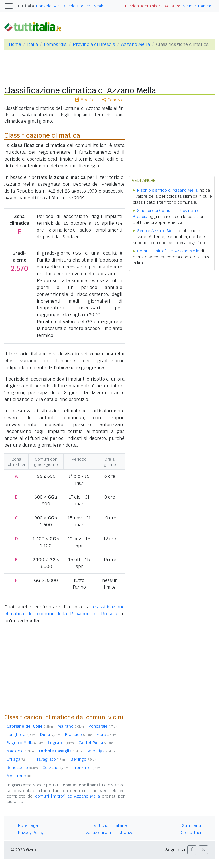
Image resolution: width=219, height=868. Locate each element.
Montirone (21, 776)
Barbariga (101, 751)
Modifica (86, 100)
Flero (107, 735)
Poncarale (103, 726)
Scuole (189, 6)
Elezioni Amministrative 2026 (153, 6)
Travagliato (51, 759)
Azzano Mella (136, 44)
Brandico (79, 735)
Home (15, 44)
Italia (33, 44)
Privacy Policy (31, 833)
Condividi (113, 100)
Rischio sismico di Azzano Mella (167, 190)
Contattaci (191, 833)
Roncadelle (22, 768)
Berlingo (84, 759)
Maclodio (20, 751)
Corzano (55, 768)
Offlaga (19, 759)
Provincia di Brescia (94, 44)
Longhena (21, 735)
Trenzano (87, 768)
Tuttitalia (26, 6)
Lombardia (55, 44)
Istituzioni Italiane (110, 825)
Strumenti (191, 825)
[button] (192, 850)
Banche (205, 6)
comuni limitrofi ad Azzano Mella (67, 796)
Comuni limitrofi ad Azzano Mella (168, 251)
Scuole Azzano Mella (157, 231)
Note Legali (29, 825)
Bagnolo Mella (25, 743)
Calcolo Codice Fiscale (83, 6)
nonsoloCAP (48, 6)
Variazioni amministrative (109, 833)
